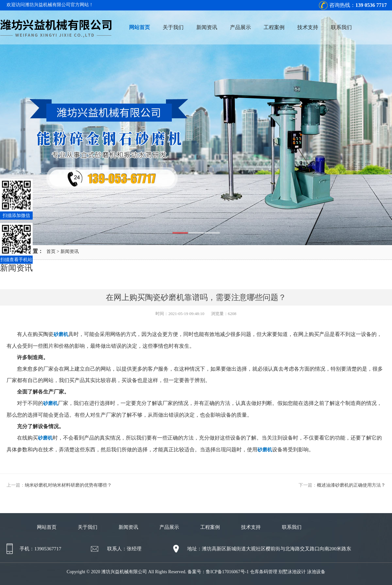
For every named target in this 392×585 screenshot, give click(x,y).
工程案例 (274, 27)
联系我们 (341, 27)
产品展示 (240, 27)
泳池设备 (316, 572)
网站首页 (139, 27)
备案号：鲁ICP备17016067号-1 (218, 572)
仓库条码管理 (264, 572)
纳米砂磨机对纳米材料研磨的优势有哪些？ (68, 485)
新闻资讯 (207, 27)
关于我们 (173, 27)
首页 (51, 251)
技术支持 (308, 27)
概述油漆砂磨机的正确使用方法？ (351, 485)
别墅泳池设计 (292, 572)
